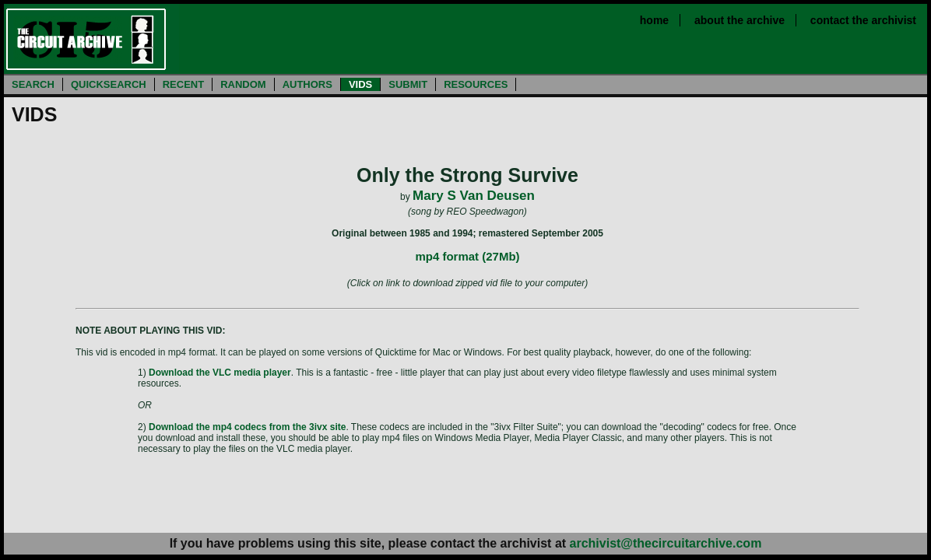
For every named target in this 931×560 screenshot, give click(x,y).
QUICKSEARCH (109, 84)
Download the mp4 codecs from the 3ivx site (247, 427)
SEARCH (33, 84)
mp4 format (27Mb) (467, 256)
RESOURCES (476, 84)
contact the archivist (863, 20)
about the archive (740, 20)
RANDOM (243, 84)
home (654, 20)
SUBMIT (408, 84)
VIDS (360, 84)
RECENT (183, 84)
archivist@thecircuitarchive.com (666, 543)
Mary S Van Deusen (474, 196)
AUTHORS (307, 84)
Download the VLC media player (220, 373)
